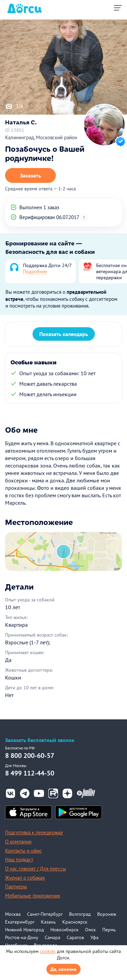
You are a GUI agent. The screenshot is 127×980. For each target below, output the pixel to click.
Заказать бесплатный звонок (40, 740)
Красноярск (75, 922)
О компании (18, 842)
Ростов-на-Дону (22, 937)
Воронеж (107, 914)
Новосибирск (65, 930)
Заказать (30, 175)
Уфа (94, 937)
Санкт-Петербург (45, 914)
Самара (52, 937)
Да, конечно (63, 969)
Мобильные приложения (33, 896)
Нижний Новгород (25, 930)
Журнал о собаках (25, 878)
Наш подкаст (19, 859)
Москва (13, 914)
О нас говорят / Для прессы (36, 869)
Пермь (109, 930)
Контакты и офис (24, 851)
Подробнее (35, 271)
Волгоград (80, 914)
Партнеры (16, 887)
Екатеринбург (20, 922)
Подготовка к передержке (34, 832)
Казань (48, 922)
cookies (48, 951)
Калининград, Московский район (41, 137)
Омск (90, 930)
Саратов (75, 937)
